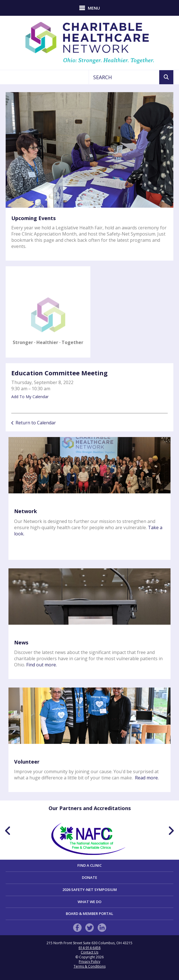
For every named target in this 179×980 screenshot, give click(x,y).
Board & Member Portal (89, 914)
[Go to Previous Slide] (8, 831)
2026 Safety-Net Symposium (90, 890)
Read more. (147, 778)
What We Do (89, 902)
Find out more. (42, 665)
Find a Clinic (89, 865)
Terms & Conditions (90, 966)
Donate (89, 877)
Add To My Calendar (30, 397)
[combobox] (124, 77)
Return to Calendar (36, 423)
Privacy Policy (89, 962)
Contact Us (89, 952)
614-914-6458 (89, 948)
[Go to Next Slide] (171, 831)
